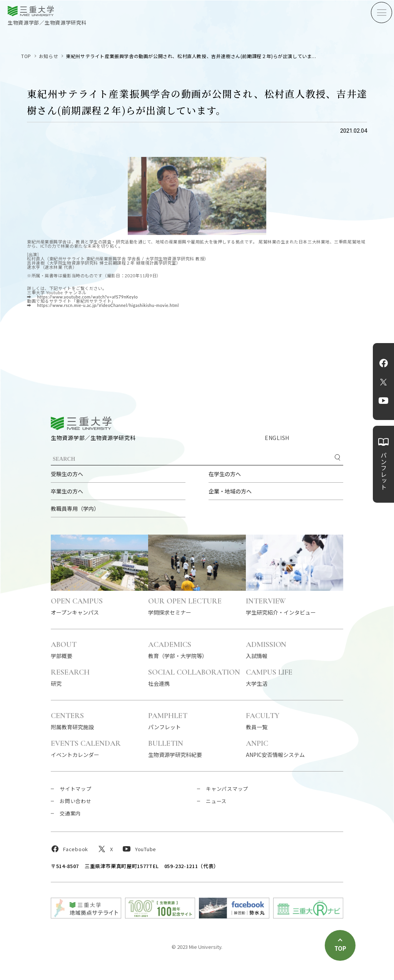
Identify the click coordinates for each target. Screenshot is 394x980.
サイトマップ (76, 789)
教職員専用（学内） (75, 508)
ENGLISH (277, 438)
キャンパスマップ (227, 789)
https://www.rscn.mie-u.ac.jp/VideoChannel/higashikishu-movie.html (107, 305)
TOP (26, 56)
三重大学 (81, 423)
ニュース (216, 801)
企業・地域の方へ (230, 491)
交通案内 (70, 813)
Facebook (384, 363)
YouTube (383, 401)
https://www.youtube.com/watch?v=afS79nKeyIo (87, 297)
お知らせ (48, 56)
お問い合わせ (76, 801)
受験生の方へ (67, 474)
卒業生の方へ (67, 491)
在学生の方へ (225, 474)
